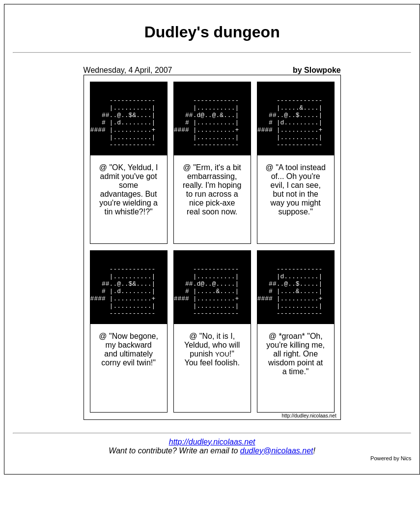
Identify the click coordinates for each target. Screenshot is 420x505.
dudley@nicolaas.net (277, 477)
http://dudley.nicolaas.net (212, 468)
